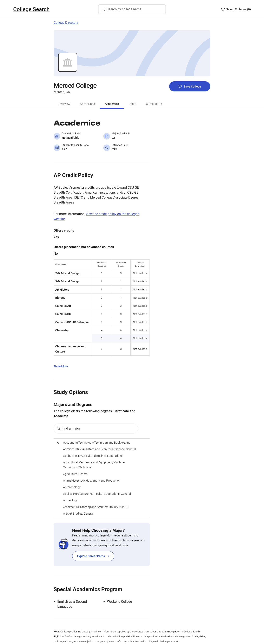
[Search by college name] (132, 9)
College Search (31, 9)
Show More (61, 366)
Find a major (71, 428)
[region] (102, 478)
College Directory (66, 23)
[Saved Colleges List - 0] (236, 9)
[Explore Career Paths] (102, 545)
